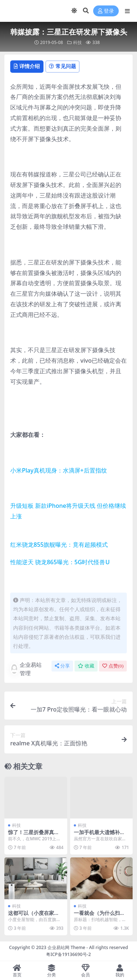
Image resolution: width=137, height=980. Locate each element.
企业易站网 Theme (66, 947)
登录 (106, 11)
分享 (62, 666)
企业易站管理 (26, 669)
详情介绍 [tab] (27, 66)
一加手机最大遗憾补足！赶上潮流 (97, 835)
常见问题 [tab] (62, 66)
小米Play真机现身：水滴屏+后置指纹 (59, 470)
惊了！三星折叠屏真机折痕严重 (34, 835)
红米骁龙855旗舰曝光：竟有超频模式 (59, 545)
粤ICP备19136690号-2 (68, 954)
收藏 (86, 666)
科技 (77, 42)
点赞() (113, 666)
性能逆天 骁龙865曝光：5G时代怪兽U (60, 562)
